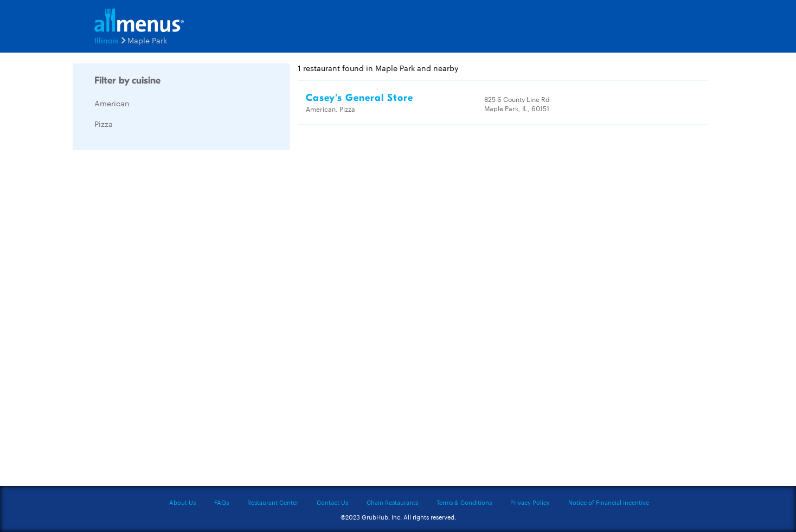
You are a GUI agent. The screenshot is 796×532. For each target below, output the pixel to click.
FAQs (222, 502)
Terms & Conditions (464, 502)
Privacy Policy (530, 502)
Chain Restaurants (392, 502)
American (112, 103)
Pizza (104, 124)
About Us (182, 502)
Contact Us (332, 502)
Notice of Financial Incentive (609, 502)
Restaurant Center (273, 502)
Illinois (107, 40)
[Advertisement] (154, 321)
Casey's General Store (360, 98)
